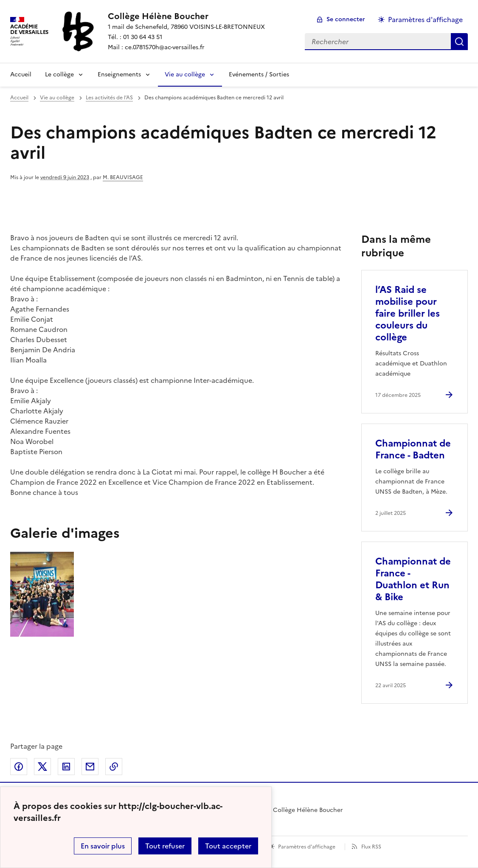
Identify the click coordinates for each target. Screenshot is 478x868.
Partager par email (90, 767)
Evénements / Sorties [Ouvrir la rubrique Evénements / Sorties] (259, 74)
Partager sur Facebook (19, 767)
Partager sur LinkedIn (66, 767)
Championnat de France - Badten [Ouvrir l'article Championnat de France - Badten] (413, 449)
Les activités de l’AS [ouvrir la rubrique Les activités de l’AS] (109, 98)
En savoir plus (103, 846)
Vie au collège (185, 74)
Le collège (59, 74)
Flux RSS (371, 847)
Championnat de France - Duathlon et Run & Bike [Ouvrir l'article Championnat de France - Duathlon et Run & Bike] (413, 579)
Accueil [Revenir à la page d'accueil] (21, 74)
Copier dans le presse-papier (114, 767)
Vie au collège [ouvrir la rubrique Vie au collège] (57, 98)
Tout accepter (228, 846)
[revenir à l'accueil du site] (186, 16)
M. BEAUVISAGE (123, 177)
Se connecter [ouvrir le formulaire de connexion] (346, 19)
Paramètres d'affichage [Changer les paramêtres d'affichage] (425, 20)
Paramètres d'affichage (307, 847)
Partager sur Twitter (42, 767)
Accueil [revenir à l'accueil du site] (19, 98)
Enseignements (119, 74)
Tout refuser (165, 846)
